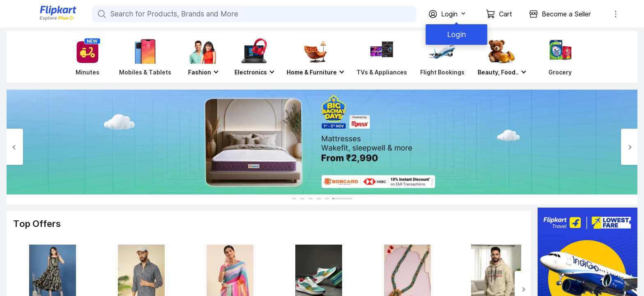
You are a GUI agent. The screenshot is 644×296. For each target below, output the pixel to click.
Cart (506, 14)
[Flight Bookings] (442, 57)
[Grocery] (559, 57)
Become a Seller (566, 14)
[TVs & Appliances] (382, 57)
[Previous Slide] (15, 147)
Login (455, 34)
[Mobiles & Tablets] (145, 57)
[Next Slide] (629, 147)
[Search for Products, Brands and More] (101, 14)
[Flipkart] (44, 20)
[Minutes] (86, 57)
